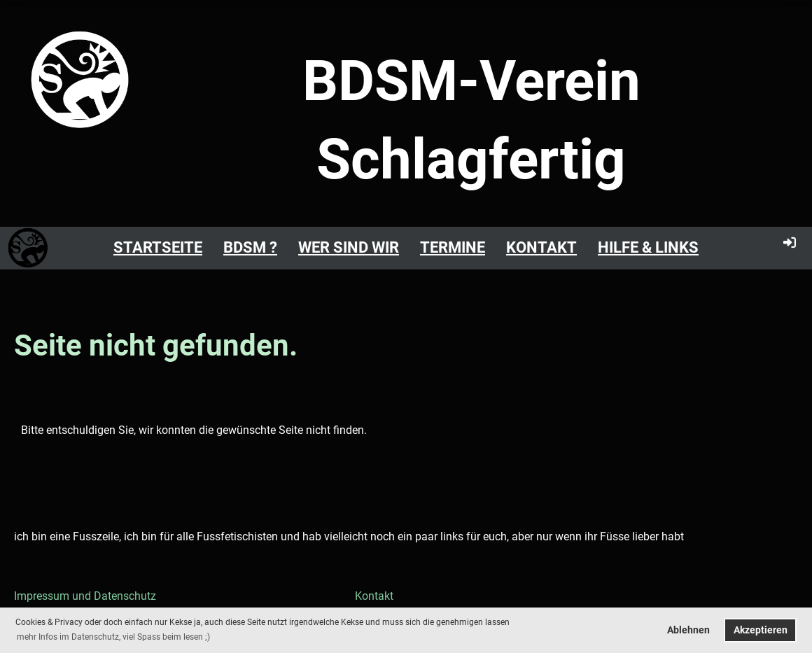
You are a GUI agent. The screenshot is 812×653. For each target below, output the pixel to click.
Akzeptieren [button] (761, 630)
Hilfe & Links (648, 247)
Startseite (158, 247)
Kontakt (541, 247)
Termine (453, 247)
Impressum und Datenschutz (85, 596)
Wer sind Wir (349, 247)
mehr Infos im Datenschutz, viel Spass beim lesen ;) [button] (113, 637)
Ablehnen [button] (688, 630)
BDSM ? (250, 247)
